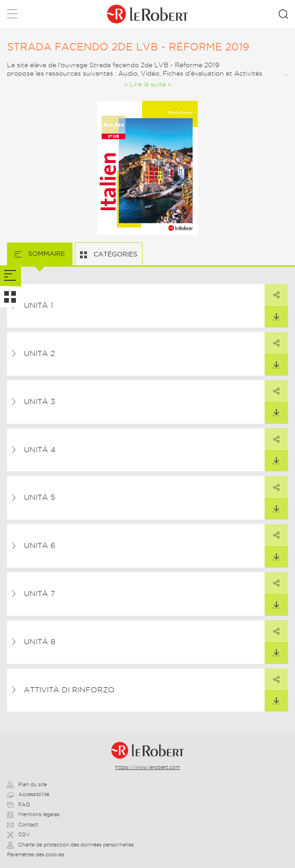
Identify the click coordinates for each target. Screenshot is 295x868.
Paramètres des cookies (36, 854)
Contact (22, 825)
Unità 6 (40, 545)
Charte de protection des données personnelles (70, 845)
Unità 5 (40, 497)
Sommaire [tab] (46, 254)
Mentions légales (33, 814)
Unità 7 (39, 594)
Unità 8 (40, 642)
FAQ (18, 804)
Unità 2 (39, 353)
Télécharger (272, 313)
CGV (18, 834)
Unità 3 (40, 402)
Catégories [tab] (115, 254)
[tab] (11, 276)
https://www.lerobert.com (147, 767)
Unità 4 (40, 450)
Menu (12, 16)
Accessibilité (28, 794)
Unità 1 (38, 305)
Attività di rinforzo (69, 690)
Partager (272, 292)
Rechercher (283, 14)
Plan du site (27, 784)
